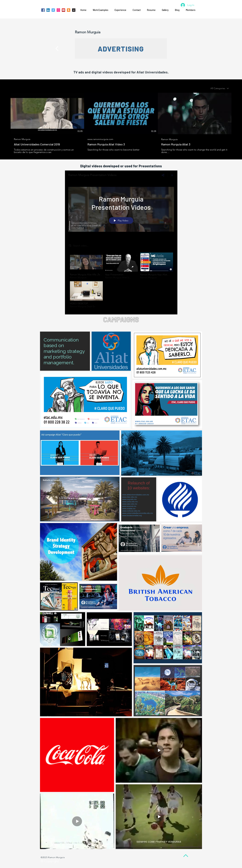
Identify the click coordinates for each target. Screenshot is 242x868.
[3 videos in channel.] (121, 123)
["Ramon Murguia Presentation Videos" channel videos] (121, 281)
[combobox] (220, 88)
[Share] (163, 175)
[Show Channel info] (171, 175)
